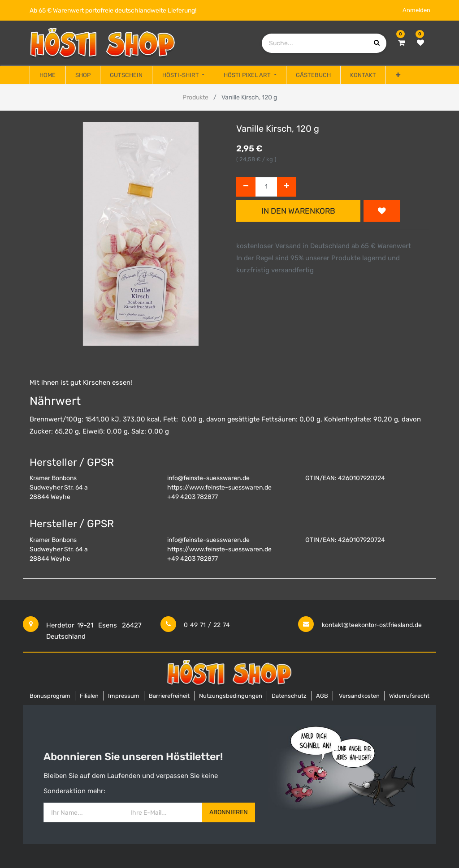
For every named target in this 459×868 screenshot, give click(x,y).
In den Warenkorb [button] (298, 211)
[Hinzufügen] (287, 187)
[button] (398, 75)
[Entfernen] (246, 187)
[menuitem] (48, 75)
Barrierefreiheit (169, 696)
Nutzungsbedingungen (231, 696)
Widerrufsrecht (409, 696)
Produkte (195, 97)
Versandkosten (359, 696)
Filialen (89, 696)
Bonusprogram (50, 696)
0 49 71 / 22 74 (207, 625)
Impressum (124, 696)
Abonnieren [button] (229, 812)
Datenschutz (289, 696)
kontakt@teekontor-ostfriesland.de (372, 625)
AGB (322, 696)
